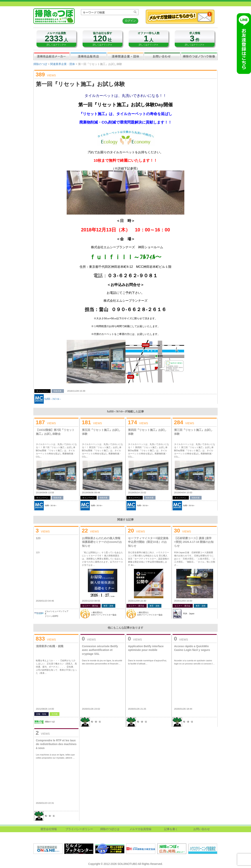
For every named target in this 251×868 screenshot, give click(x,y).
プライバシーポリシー (79, 829)
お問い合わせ (162, 56)
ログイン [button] (130, 21)
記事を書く (171, 829)
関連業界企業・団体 (125, 56)
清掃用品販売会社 (88, 56)
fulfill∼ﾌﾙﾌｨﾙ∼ (53, 399)
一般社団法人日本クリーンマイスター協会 (104, 614)
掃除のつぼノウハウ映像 (199, 56)
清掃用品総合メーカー (52, 56)
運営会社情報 (49, 829)
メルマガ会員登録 (140, 829)
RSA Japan (189, 614)
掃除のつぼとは (110, 829)
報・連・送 (96, 722)
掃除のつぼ (40, 64)
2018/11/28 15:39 (76, 391)
